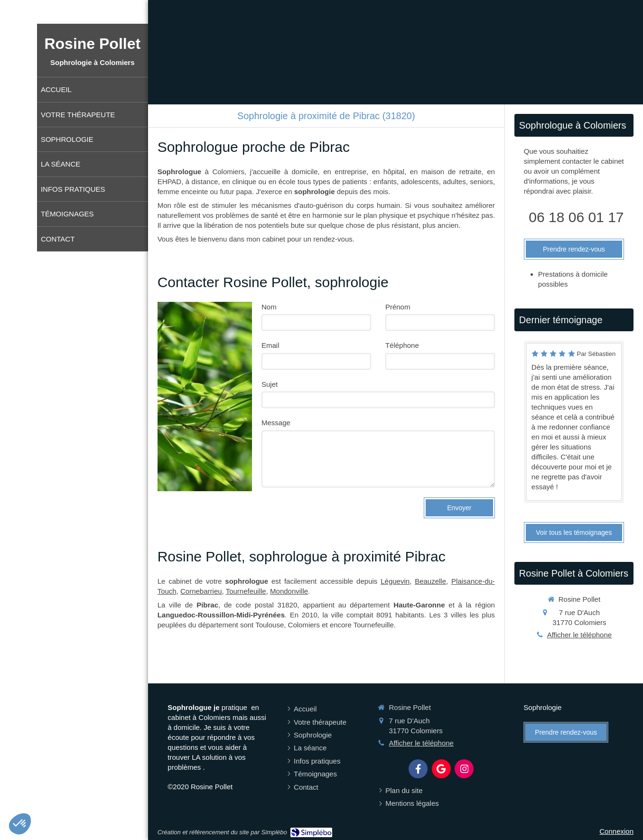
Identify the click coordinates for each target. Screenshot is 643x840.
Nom (269, 307)
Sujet (270, 384)
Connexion (616, 831)
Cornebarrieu (201, 591)
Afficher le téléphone (580, 635)
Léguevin (395, 581)
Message (276, 423)
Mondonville (289, 591)
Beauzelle (430, 581)
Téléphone (402, 345)
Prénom (398, 307)
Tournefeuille (246, 591)
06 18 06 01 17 (576, 217)
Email (270, 345)
